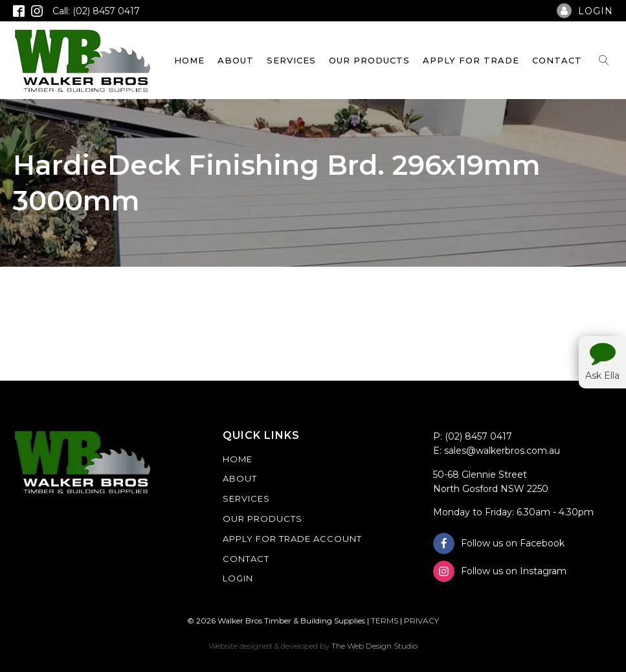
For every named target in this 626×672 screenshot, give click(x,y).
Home (189, 60)
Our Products (369, 60)
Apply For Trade (471, 60)
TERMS (385, 621)
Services (291, 60)
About (236, 60)
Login (238, 578)
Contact (557, 60)
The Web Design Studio (374, 646)
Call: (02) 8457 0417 (96, 11)
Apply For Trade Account (292, 539)
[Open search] (604, 60)
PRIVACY (421, 621)
